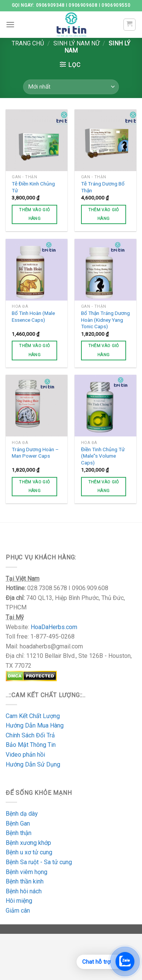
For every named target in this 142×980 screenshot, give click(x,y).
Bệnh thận (19, 833)
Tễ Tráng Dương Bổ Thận (103, 187)
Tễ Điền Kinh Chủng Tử (33, 187)
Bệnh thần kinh (25, 881)
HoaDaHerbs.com (54, 627)
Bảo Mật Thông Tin (31, 745)
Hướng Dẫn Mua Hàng (35, 725)
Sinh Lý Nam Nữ (76, 43)
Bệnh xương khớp (28, 843)
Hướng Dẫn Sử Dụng (33, 764)
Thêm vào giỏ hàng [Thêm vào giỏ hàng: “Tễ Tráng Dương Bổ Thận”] (104, 214)
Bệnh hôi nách (24, 891)
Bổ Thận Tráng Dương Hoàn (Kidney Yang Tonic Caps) (105, 320)
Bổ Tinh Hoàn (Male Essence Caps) (33, 316)
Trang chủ (28, 43)
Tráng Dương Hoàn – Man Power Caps (35, 453)
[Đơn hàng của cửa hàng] (71, 87)
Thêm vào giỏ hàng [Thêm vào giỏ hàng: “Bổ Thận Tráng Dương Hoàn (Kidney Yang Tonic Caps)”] (104, 350)
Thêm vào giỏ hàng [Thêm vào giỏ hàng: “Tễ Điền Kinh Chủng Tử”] (34, 214)
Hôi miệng (19, 901)
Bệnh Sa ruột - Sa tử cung (39, 862)
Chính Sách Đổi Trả (30, 735)
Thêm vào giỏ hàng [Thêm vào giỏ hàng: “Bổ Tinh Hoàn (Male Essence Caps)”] (34, 350)
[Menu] (10, 24)
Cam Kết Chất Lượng (33, 716)
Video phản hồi (25, 755)
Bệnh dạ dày (22, 814)
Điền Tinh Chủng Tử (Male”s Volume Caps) (103, 456)
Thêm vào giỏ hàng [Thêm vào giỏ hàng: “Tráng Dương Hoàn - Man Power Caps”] (34, 487)
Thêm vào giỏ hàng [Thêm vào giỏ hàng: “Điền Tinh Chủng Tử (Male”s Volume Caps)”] (104, 487)
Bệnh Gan (18, 823)
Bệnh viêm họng (27, 872)
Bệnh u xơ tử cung (29, 852)
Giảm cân (18, 911)
